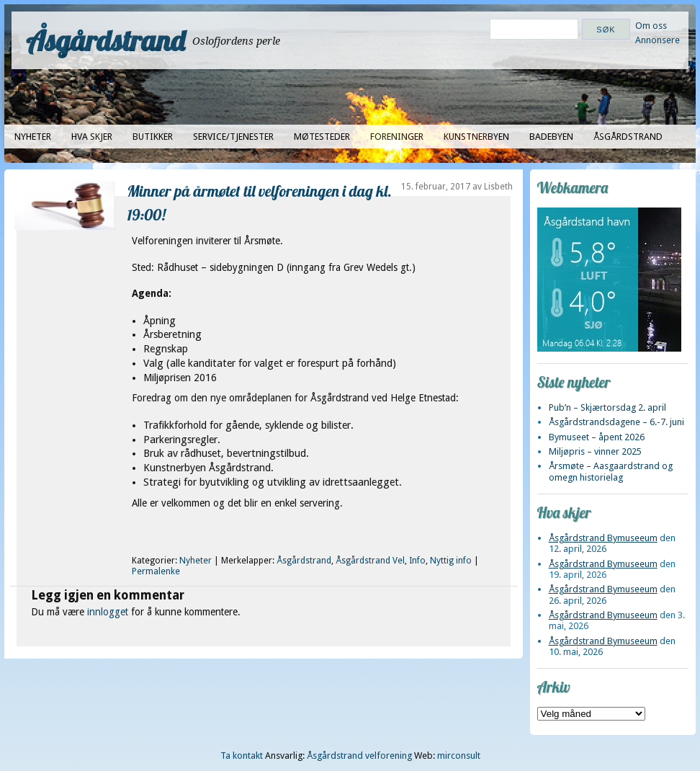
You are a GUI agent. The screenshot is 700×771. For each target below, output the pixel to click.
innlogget (108, 612)
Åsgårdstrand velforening (359, 756)
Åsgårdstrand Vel (370, 561)
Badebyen (551, 137)
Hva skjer (92, 137)
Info (417, 561)
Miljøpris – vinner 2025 (595, 451)
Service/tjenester (233, 137)
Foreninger (397, 137)
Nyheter (33, 137)
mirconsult (459, 756)
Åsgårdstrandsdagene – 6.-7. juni (616, 422)
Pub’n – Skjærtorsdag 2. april (607, 407)
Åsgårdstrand (106, 40)
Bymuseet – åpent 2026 (597, 437)
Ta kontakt (242, 756)
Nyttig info (451, 561)
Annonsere (658, 40)
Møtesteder (322, 137)
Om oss (651, 26)
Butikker (153, 137)
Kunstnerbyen (476, 137)
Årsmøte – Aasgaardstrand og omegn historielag (611, 471)
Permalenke (156, 571)
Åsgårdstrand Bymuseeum (603, 538)
